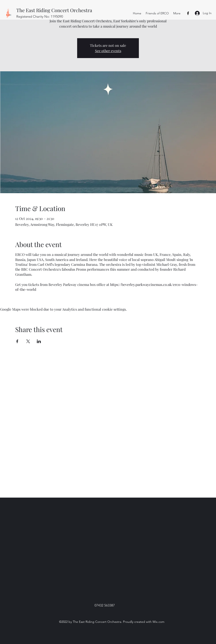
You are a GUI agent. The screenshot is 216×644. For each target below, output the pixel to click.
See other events (108, 51)
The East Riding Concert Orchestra (54, 10)
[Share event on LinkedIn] (39, 341)
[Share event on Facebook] (17, 341)
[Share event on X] (28, 341)
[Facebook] (188, 13)
